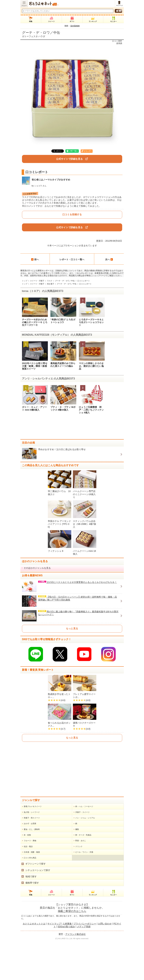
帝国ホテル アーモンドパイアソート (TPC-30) (59, 524)
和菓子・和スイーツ (32, 857)
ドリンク (79, 885)
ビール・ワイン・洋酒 (84, 891)
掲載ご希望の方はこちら (72, 950)
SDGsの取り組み (66, 965)
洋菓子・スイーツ (82, 851)
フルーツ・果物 (30, 879)
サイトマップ (54, 962)
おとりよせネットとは (34, 962)
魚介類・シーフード (32, 851)
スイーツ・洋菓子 (37, 281)
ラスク (50, 281)
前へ (35, 259)
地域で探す (31, 915)
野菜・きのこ (81, 879)
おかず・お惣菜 (30, 862)
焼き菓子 (51, 284)
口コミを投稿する (72, 214)
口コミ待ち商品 (30, 896)
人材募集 (67, 962)
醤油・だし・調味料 (32, 868)
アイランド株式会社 (75, 973)
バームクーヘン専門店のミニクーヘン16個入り (84, 494)
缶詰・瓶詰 (28, 885)
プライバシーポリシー (85, 962)
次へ (109, 259)
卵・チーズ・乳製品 (83, 874)
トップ (25, 281)
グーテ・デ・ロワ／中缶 (41, 33)
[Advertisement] (72, 428)
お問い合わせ (105, 962)
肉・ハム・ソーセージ (84, 845)
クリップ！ (88, 151)
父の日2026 (75, 26)
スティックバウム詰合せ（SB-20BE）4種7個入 (84, 524)
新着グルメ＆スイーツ (33, 845)
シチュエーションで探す (38, 909)
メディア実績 (84, 965)
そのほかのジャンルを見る (37, 568)
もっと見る (72, 628)
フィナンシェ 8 (56, 551)
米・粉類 (27, 874)
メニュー (24, 6)
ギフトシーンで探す (36, 902)
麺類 (77, 868)
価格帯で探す (32, 922)
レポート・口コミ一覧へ (72, 259)
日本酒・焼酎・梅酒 (32, 891)
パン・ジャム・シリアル (85, 857)
